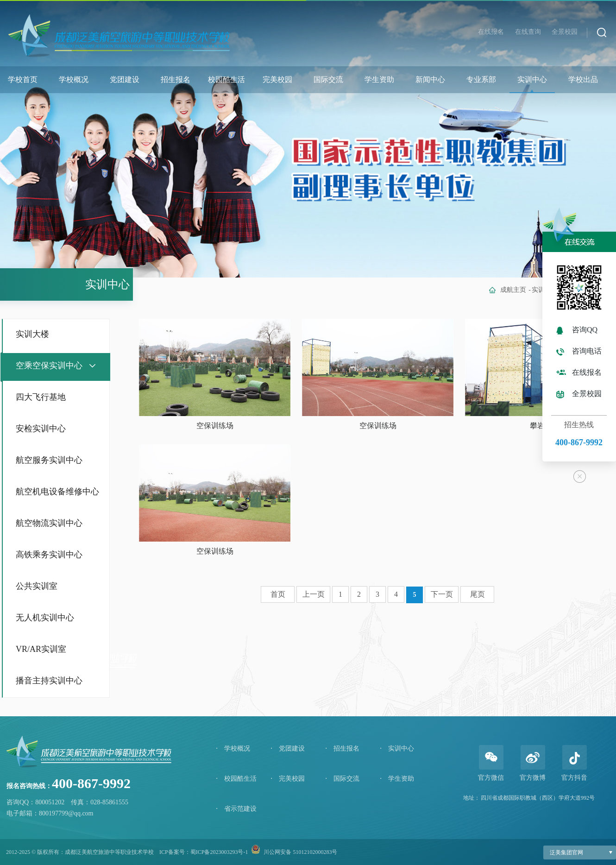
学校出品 (583, 79)
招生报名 (176, 79)
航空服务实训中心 (49, 460)
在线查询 (528, 32)
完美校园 (277, 79)
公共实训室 (37, 586)
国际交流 (328, 79)
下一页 (442, 594)
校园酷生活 (226, 79)
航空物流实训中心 (49, 523)
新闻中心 (430, 79)
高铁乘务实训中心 (49, 555)
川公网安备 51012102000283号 (300, 852)
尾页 (478, 594)
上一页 (314, 594)
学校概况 (74, 79)
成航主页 (513, 290)
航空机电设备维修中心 (57, 492)
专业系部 (481, 79)
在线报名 (491, 32)
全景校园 (565, 32)
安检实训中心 (41, 429)
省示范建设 (236, 809)
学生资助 (379, 79)
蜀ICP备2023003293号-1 (219, 852)
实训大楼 (32, 334)
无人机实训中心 (45, 618)
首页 (278, 594)
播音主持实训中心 (49, 681)
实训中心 (532, 79)
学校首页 (23, 79)
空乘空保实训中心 (49, 366)
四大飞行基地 (41, 397)
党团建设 (125, 79)
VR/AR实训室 (41, 649)
